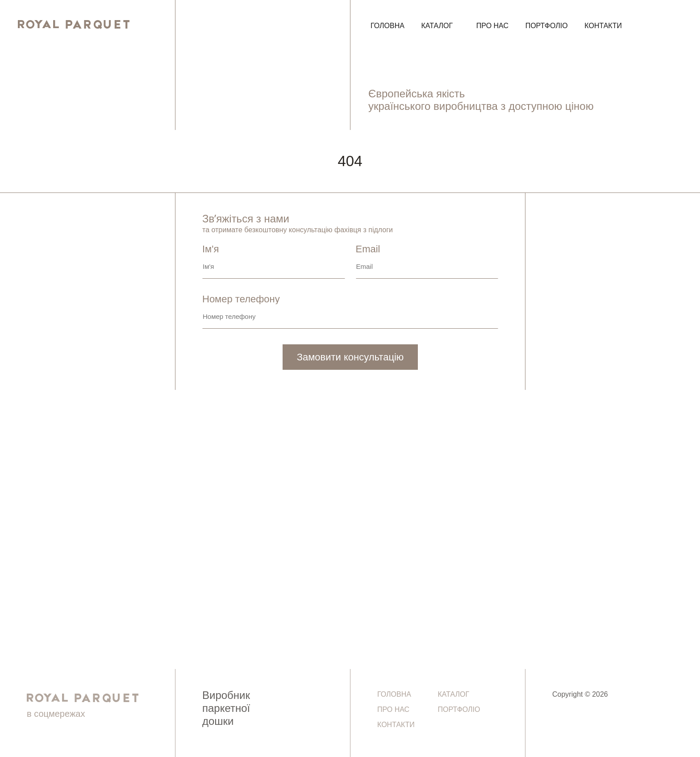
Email (427, 263)
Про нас (492, 26)
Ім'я (274, 263)
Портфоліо (547, 26)
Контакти (603, 26)
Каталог (437, 26)
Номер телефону (350, 313)
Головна (387, 26)
